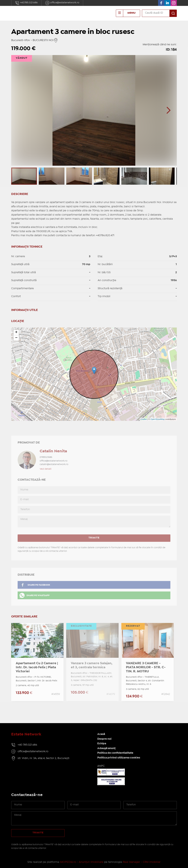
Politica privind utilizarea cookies (119, 758)
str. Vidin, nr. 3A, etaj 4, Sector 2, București (44, 758)
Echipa (102, 744)
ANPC (101, 766)
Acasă (101, 734)
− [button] (16, 338)
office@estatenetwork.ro (62, 3)
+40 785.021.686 (27, 745)
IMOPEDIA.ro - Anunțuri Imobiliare (82, 862)
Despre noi (104, 739)
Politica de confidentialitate (115, 753)
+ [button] (16, 332)
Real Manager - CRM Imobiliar (142, 862)
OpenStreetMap (158, 419)
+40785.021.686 (26, 3)
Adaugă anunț (106, 748)
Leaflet (144, 419)
